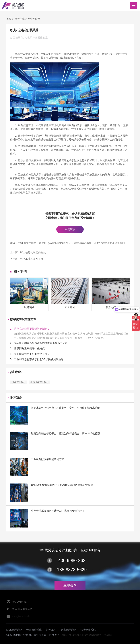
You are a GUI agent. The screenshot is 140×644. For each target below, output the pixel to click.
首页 (9, 19)
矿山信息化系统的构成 (33, 252)
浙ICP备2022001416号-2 (77, 635)
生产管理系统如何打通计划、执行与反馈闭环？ (58, 511)
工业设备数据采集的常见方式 (48, 459)
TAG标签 (107, 635)
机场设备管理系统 (39, 382)
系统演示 (70, 229)
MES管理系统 (14, 630)
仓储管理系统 (88, 630)
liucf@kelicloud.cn (22, 616)
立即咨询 (70, 585)
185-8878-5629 (72, 570)
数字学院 (20, 19)
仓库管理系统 (68, 630)
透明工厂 (51, 630)
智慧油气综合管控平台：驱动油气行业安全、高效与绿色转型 (65, 433)
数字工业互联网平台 (32, 259)
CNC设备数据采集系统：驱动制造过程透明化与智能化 (62, 485)
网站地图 (96, 635)
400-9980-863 (72, 560)
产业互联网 (34, 19)
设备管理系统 (18, 382)
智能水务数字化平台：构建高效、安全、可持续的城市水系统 (65, 408)
